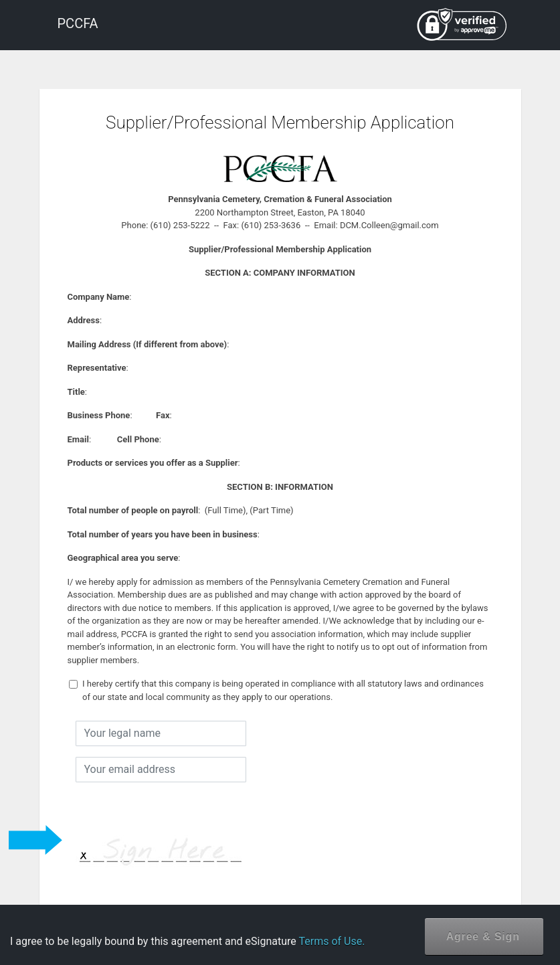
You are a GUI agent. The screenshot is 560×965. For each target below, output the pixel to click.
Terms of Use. (332, 941)
